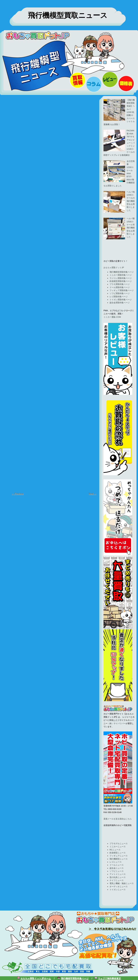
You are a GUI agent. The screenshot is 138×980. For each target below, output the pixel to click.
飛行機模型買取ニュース (68, 15)
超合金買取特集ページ (120, 303)
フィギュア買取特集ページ (122, 290)
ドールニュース (117, 865)
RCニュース (115, 850)
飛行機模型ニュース (119, 859)
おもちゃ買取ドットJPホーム (36, 978)
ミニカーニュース (118, 847)
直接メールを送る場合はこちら (118, 819)
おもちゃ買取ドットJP (114, 268)
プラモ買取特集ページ (120, 284)
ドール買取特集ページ (120, 287)
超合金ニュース (117, 868)
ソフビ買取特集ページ (120, 293)
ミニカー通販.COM (112, 317)
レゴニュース (116, 862)
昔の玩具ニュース (118, 877)
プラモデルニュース (119, 844)
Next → (93, 494)
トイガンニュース (118, 890)
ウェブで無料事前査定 (109, 978)
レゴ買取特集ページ (119, 297)
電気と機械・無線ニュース (122, 883)
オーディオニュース (119, 887)
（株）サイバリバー (117, 723)
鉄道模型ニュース (118, 853)
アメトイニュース (118, 874)
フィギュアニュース (119, 856)
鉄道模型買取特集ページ (121, 281)
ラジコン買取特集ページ (121, 278)
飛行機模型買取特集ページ (122, 272)
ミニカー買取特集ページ (121, 275)
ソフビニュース (117, 871)
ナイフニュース (117, 880)
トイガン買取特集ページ (121, 300)
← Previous (17, 494)
